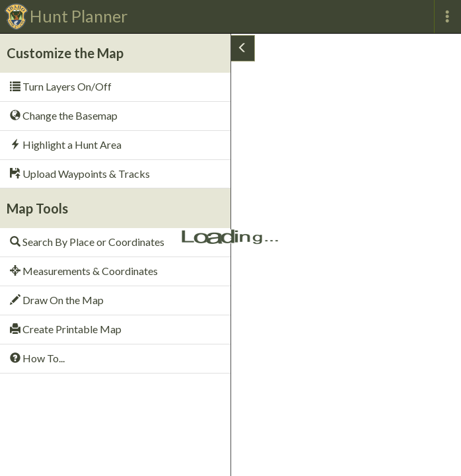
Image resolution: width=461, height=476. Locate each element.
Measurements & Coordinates (84, 271)
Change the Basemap (64, 115)
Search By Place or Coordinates (87, 242)
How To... (37, 358)
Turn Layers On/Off (61, 86)
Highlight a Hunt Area (66, 144)
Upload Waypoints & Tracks (80, 174)
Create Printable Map (66, 329)
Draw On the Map (57, 300)
